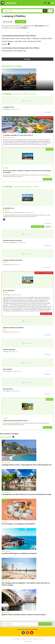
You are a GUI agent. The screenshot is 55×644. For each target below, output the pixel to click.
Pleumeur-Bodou (26, 38)
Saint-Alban (18, 41)
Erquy (17, 38)
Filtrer (27, 59)
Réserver (48, 227)
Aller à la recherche (55, 1)
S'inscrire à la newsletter (45, 624)
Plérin (39, 41)
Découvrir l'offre (46, 314)
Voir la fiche (48, 112)
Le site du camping (38, 227)
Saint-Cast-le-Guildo (8, 38)
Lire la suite (47, 179)
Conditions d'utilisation (27, 639)
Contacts (41, 639)
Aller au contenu (54, 1)
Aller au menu (53, 1)
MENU (52, 3)
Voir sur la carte (7, 22)
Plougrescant (32, 41)
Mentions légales (16, 639)
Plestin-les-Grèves (46, 38)
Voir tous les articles (7, 437)
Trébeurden (36, 38)
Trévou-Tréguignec (8, 41)
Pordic (25, 41)
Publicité (36, 639)
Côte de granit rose (20, 51)
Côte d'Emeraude (7, 51)
